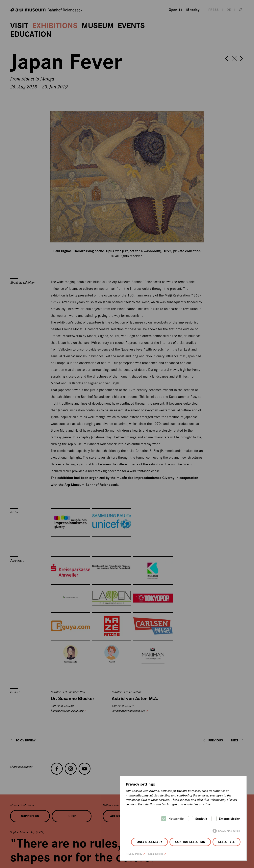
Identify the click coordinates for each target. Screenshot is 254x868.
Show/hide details (229, 831)
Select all (227, 842)
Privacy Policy (134, 854)
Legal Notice (156, 854)
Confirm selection (190, 842)
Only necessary (149, 842)
